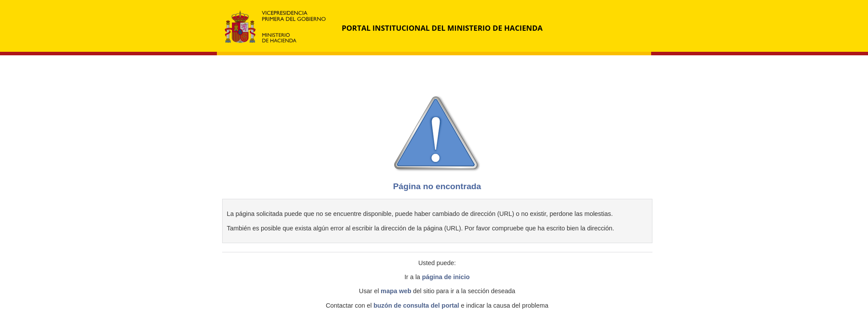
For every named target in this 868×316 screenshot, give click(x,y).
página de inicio (446, 277)
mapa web (396, 291)
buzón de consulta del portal (416, 305)
